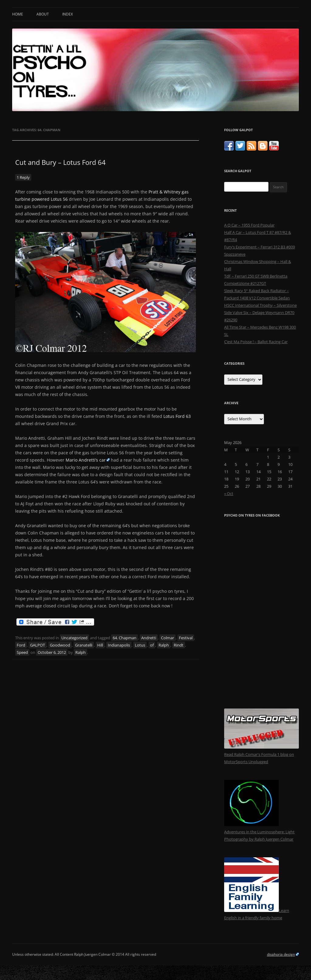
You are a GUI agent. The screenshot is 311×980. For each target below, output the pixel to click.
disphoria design (281, 954)
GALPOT (38, 645)
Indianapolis (119, 645)
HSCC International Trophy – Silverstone (260, 305)
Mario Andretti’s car (86, 460)
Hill (100, 645)
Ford (21, 645)
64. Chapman (125, 638)
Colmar (167, 638)
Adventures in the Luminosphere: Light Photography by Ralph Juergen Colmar (259, 832)
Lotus (140, 645)
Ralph (164, 645)
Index (68, 14)
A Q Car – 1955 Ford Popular (249, 225)
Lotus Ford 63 (177, 416)
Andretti (149, 638)
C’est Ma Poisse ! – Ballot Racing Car (256, 342)
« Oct (229, 493)
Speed (22, 652)
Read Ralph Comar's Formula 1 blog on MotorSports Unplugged (261, 754)
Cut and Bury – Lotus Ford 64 (60, 162)
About (43, 14)
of (152, 645)
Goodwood (60, 645)
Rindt (179, 645)
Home (18, 14)
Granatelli (84, 645)
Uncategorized (74, 638)
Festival (186, 638)
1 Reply (23, 177)
